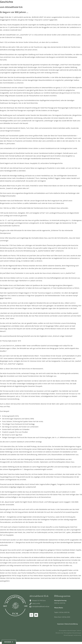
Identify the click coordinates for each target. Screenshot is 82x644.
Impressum (59, 624)
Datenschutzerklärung (71, 624)
